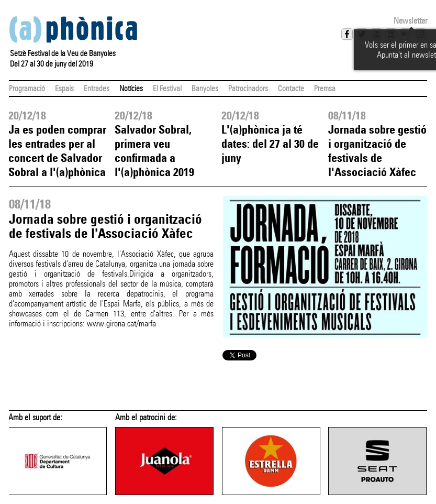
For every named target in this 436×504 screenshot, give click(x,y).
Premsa (325, 89)
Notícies (131, 89)
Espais (64, 89)
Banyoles (205, 89)
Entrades (97, 89)
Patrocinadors (248, 89)
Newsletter (410, 21)
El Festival (167, 89)
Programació (27, 89)
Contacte (291, 89)
